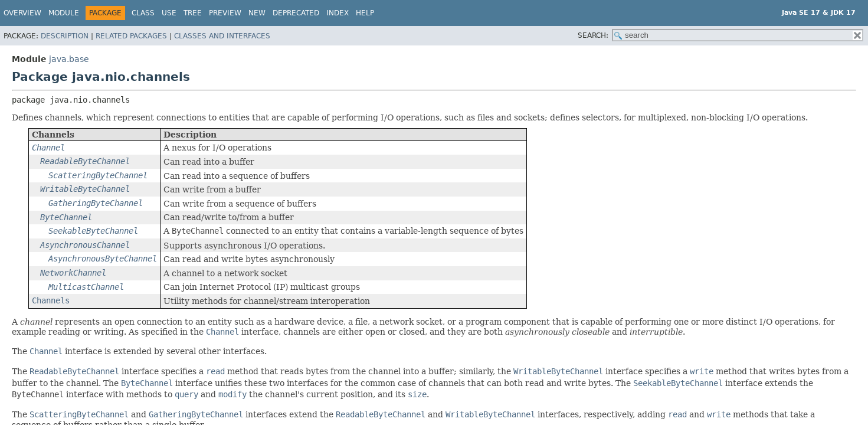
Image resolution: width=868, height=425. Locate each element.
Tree (193, 13)
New (257, 13)
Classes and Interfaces (222, 36)
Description (65, 36)
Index (338, 13)
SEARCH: (593, 35)
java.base (69, 59)
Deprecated (296, 13)
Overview (22, 13)
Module (64, 13)
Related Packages (131, 36)
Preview (225, 13)
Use (169, 13)
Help (365, 13)
